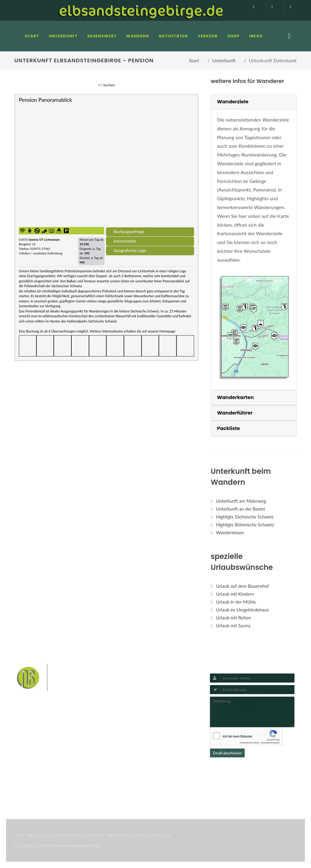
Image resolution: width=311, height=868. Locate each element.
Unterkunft (224, 60)
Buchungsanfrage (129, 232)
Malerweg (138, 751)
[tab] (254, 102)
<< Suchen (107, 85)
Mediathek (30, 765)
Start (194, 60)
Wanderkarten (236, 397)
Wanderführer (235, 413)
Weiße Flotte (182, 760)
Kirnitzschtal (171, 780)
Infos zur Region (35, 757)
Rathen (169, 770)
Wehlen (150, 770)
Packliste (229, 428)
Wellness (121, 789)
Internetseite (125, 241)
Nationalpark (164, 751)
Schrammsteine (152, 760)
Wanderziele (233, 102)
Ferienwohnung (84, 765)
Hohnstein (123, 780)
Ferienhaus (79, 773)
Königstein (146, 780)
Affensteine (123, 760)
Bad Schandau (126, 770)
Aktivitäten (31, 781)
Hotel (73, 749)
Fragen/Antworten (38, 749)
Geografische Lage (130, 250)
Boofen (141, 789)
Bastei (119, 751)
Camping (77, 781)
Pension (76, 757)
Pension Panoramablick (45, 100)
